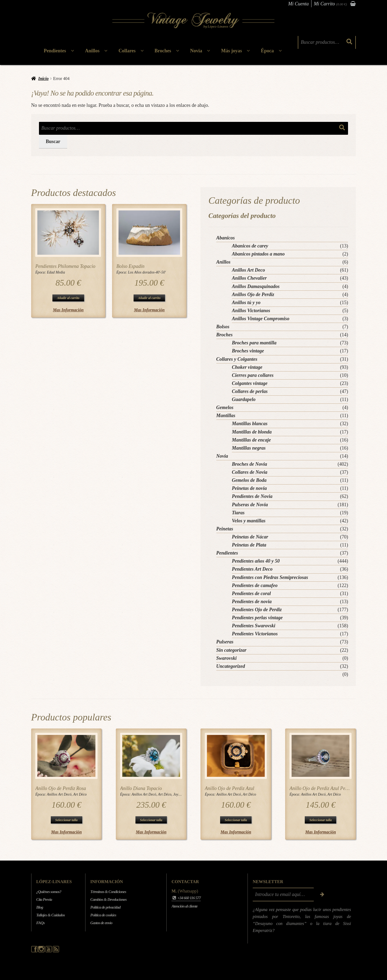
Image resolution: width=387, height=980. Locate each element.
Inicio (43, 79)
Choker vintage (247, 367)
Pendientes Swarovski (254, 626)
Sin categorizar (232, 650)
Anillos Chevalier (249, 278)
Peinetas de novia (249, 488)
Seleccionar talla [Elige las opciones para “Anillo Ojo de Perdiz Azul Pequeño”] (320, 820)
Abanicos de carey (250, 246)
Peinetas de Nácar (250, 537)
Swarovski (227, 658)
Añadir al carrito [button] (68, 298)
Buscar (53, 141)
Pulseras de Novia (250, 505)
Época (267, 51)
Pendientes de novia (252, 602)
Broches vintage (248, 351)
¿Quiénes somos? (49, 892)
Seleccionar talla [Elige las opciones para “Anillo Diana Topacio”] (151, 820)
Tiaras (238, 513)
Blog (40, 907)
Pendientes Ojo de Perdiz (257, 610)
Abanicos (226, 238)
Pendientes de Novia (252, 496)
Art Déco (80, 794)
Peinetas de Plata (249, 545)
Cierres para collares (253, 375)
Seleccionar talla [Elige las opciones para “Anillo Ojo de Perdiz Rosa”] (67, 820)
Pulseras (225, 642)
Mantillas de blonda (252, 432)
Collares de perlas (250, 391)
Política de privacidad (105, 907)
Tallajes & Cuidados (51, 915)
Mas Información (68, 310)
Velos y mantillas (249, 521)
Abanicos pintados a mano (258, 254)
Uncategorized (231, 666)
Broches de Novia (250, 464)
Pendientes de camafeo (255, 585)
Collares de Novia (250, 472)
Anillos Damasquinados (256, 286)
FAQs (40, 923)
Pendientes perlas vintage (257, 618)
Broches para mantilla (254, 343)
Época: (41, 272)
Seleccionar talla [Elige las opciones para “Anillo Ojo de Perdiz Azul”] (236, 820)
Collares (127, 51)
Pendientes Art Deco (252, 569)
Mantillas (226, 416)
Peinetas (225, 529)
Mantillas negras (249, 448)
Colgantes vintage (250, 383)
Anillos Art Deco (248, 270)
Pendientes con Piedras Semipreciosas (270, 577)
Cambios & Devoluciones (108, 899)
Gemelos (225, 407)
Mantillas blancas (250, 424)
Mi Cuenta (298, 4)
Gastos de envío (101, 923)
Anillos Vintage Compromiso (261, 319)
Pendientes (55, 51)
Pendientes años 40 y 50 (256, 561)
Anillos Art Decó (59, 794)
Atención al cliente (184, 906)
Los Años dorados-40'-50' (147, 272)
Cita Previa (44, 899)
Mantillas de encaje (251, 440)
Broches (163, 51)
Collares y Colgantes (237, 359)
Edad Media (56, 272)
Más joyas (232, 51)
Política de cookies (103, 915)
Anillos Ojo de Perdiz (253, 294)
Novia (196, 51)
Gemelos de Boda (249, 480)
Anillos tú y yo (246, 303)
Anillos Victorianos (251, 311)
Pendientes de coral (251, 593)
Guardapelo (244, 399)
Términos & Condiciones (108, 892)
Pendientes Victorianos (255, 634)
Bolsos (223, 327)
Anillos (92, 51)
